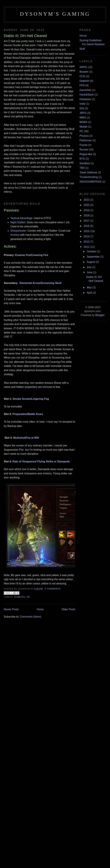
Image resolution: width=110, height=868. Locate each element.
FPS (82, 85)
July (89, 267)
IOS (82, 108)
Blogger (100, 315)
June (90, 272)
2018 (87, 215)
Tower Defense (88, 172)
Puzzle (84, 145)
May (90, 287)
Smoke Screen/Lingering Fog (31, 399)
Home (40, 609)
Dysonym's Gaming (55, 14)
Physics (84, 136)
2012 (87, 247)
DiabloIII (20, 597)
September (93, 257)
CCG (83, 76)
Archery (15, 235)
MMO (83, 118)
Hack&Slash (87, 95)
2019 (87, 210)
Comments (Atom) (31, 617)
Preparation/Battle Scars (28, 414)
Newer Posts (11, 609)
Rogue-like (86, 154)
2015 (87, 231)
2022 (87, 200)
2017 (87, 221)
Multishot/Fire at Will (26, 438)
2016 (87, 226)
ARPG (83, 67)
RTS (82, 159)
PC (29, 597)
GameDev (86, 90)
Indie (82, 104)
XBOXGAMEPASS (91, 182)
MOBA (83, 122)
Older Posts (68, 609)
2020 (87, 205)
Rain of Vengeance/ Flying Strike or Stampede (41, 461)
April (90, 293)
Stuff (82, 49)
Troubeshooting (89, 177)
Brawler (84, 72)
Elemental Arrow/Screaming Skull (40, 283)
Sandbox (85, 163)
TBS (82, 168)
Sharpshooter (18, 231)
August (91, 262)
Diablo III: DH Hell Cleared (25, 36)
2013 (87, 242)
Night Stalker (18, 222)
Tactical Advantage (21, 218)
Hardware (85, 99)
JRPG (83, 113)
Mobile (83, 127)
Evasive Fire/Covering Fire (32, 255)
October (92, 251)
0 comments (53, 589)
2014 (87, 236)
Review (84, 150)
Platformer (86, 140)
